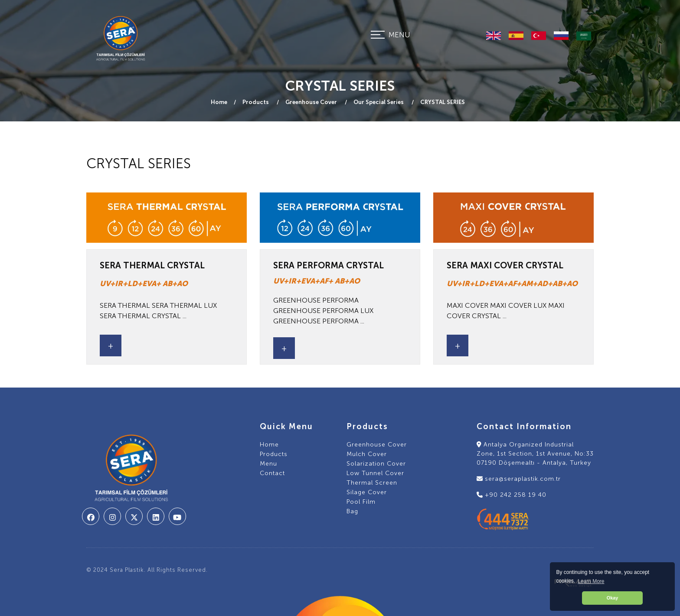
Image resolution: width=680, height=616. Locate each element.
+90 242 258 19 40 (512, 495)
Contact (272, 473)
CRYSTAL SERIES (443, 102)
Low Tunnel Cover (375, 473)
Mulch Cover (367, 454)
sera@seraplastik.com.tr (519, 479)
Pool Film (361, 502)
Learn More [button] (591, 581)
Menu (268, 464)
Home (219, 102)
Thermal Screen (372, 483)
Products (256, 102)
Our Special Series (379, 102)
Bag (352, 511)
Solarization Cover (376, 464)
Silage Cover (367, 492)
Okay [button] (612, 598)
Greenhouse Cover (312, 102)
